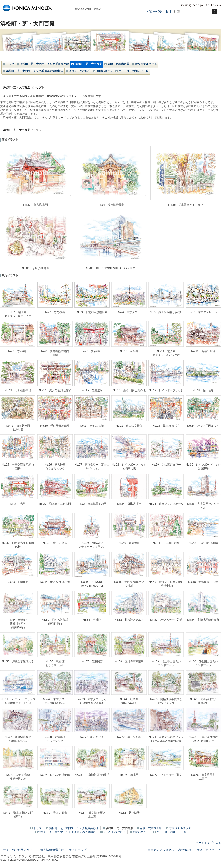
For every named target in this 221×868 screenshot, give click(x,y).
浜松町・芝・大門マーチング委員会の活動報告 (35, 71)
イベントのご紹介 (80, 71)
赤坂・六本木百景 (118, 64)
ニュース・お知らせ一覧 (133, 71)
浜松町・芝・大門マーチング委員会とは (44, 64)
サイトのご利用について (19, 850)
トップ (10, 64)
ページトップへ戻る (208, 843)
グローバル (154, 11)
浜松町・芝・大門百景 (88, 64)
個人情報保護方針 (52, 850)
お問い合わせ (105, 71)
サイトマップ (78, 850)
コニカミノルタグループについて (170, 850)
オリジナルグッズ (146, 64)
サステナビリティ (208, 850)
